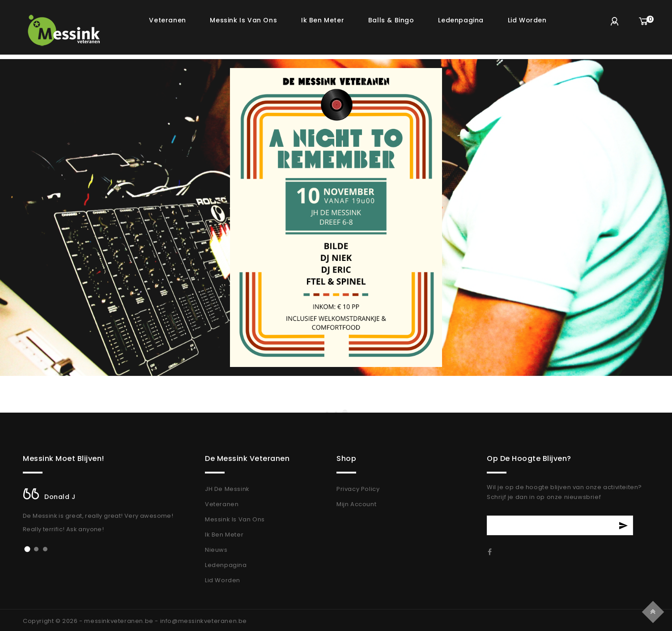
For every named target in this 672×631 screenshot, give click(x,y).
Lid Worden (223, 580)
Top (654, 611)
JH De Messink (227, 489)
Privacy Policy (358, 489)
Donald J (60, 497)
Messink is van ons (243, 20)
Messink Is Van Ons (235, 519)
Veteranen (167, 20)
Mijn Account (356, 504)
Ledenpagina (461, 20)
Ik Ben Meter (224, 535)
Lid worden (527, 20)
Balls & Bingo (391, 20)
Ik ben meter (323, 20)
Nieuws (216, 550)
